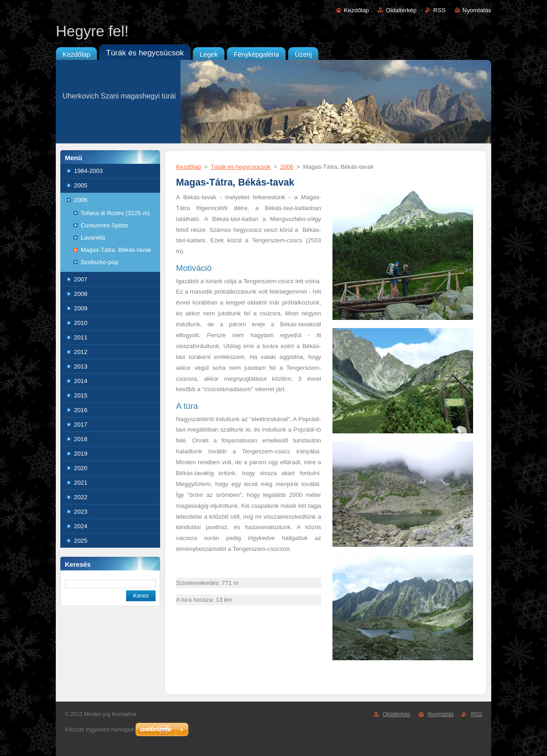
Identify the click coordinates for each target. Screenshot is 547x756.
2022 (81, 497)
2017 (81, 425)
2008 (81, 294)
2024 (81, 526)
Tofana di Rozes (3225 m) (115, 213)
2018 (81, 439)
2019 (81, 454)
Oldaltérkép (401, 10)
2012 (81, 352)
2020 (81, 468)
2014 (81, 381)
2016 (81, 410)
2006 (81, 200)
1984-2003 (88, 171)
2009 (81, 308)
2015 (81, 395)
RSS (439, 10)
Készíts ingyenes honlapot (99, 729)
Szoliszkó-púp (100, 262)
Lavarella (93, 238)
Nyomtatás (477, 10)
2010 (81, 323)
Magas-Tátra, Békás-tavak (116, 250)
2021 (81, 483)
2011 (81, 337)
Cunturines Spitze (105, 225)
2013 (81, 366)
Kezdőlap (356, 10)
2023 (81, 512)
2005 (81, 185)
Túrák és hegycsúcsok (240, 167)
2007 (81, 279)
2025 (81, 541)
